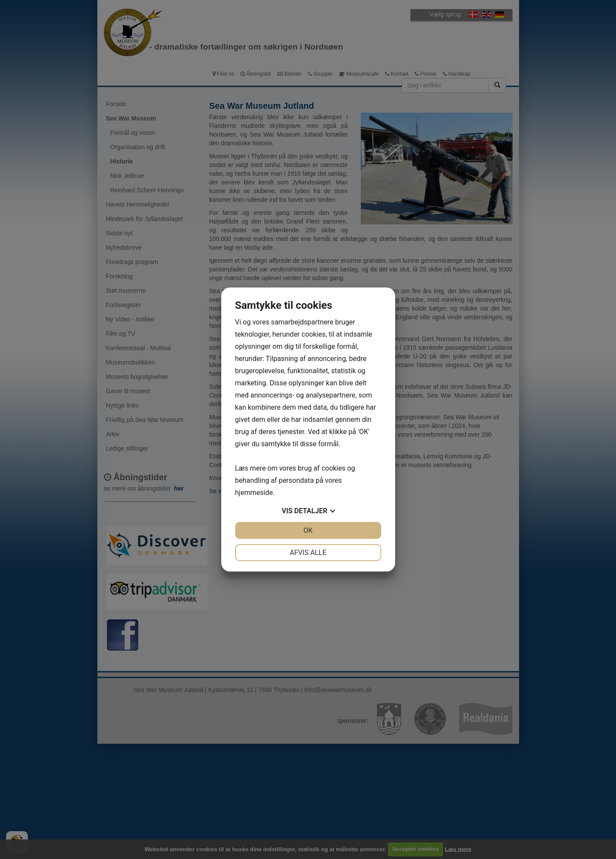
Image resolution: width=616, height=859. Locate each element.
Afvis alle (308, 553)
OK (308, 530)
